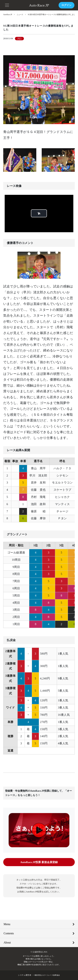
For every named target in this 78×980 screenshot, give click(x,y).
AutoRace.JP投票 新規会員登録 (39, 862)
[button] (7, 5)
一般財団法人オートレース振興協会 (46, 975)
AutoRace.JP (8, 14)
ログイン (66, 5)
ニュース (21, 14)
